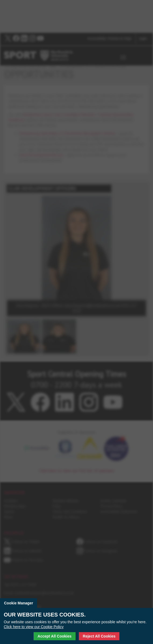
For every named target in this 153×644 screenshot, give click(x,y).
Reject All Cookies (99, 636)
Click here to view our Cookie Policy (34, 627)
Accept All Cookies (55, 636)
